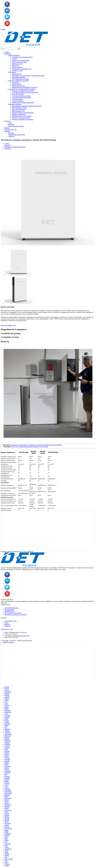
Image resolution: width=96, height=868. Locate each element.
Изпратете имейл (8, 642)
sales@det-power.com (23, 636)
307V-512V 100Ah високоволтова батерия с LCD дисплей (30, 447)
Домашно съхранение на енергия (15, 147)
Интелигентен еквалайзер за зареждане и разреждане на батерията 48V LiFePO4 (36, 445)
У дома (7, 143)
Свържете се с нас (7, 629)
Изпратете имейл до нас (8, 325)
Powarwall (8, 149)
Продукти (8, 145)
